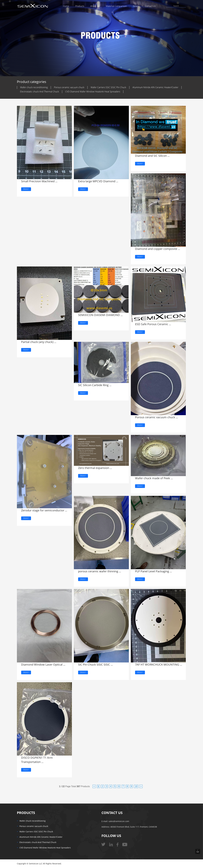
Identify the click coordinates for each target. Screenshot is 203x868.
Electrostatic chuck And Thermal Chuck (39, 92)
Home (66, 6)
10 (136, 786)
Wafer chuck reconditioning (34, 87)
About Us (95, 6)
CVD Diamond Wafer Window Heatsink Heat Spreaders (93, 92)
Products (80, 6)
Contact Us (150, 6)
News (136, 6)
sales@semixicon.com (119, 821)
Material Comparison (116, 6)
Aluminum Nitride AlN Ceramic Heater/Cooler (155, 87)
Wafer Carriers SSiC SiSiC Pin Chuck (108, 87)
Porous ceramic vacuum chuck (69, 87)
